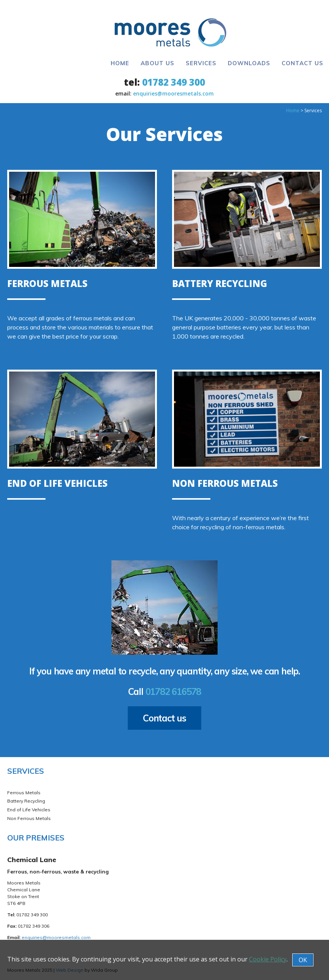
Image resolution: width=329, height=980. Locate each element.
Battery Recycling (26, 801)
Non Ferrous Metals (29, 818)
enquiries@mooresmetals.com (173, 93)
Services (201, 63)
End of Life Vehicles (29, 810)
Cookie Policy (268, 959)
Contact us (164, 718)
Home (120, 63)
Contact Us (302, 63)
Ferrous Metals (24, 793)
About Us (157, 63)
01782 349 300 (174, 82)
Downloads (249, 63)
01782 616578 (173, 691)
